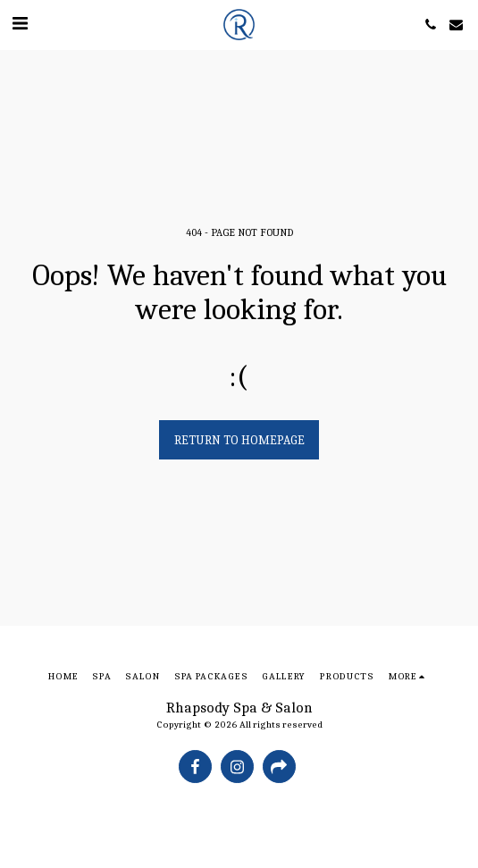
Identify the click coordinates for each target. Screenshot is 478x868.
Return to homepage (239, 440)
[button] (20, 24)
